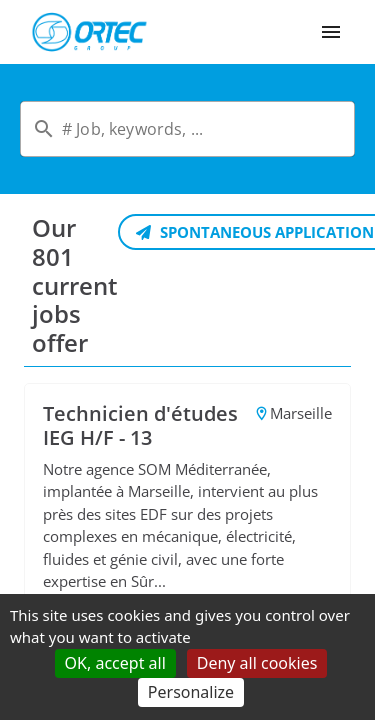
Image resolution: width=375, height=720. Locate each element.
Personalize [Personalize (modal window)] (191, 692)
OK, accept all (115, 663)
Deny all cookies (257, 663)
